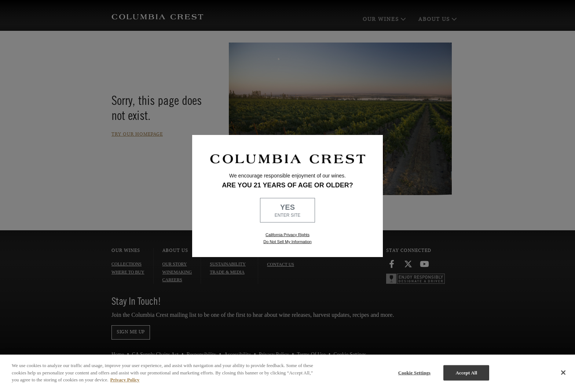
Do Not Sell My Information (287, 242)
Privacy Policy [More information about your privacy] (125, 380)
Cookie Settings (414, 373)
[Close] (563, 373)
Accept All (466, 373)
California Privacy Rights (287, 235)
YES (287, 211)
